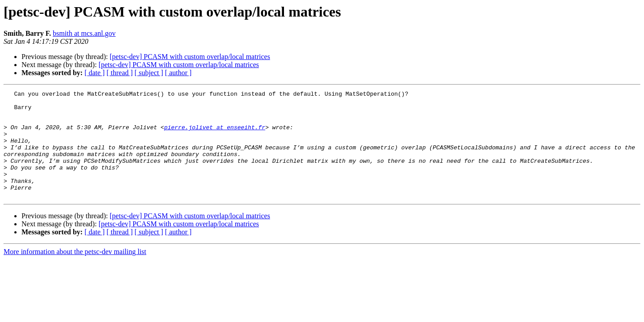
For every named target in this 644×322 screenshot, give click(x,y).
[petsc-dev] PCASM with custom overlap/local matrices (190, 57)
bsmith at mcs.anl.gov (84, 33)
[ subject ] (149, 73)
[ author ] (178, 73)
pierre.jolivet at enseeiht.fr (215, 135)
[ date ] (95, 73)
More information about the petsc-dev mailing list (75, 273)
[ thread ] (120, 73)
